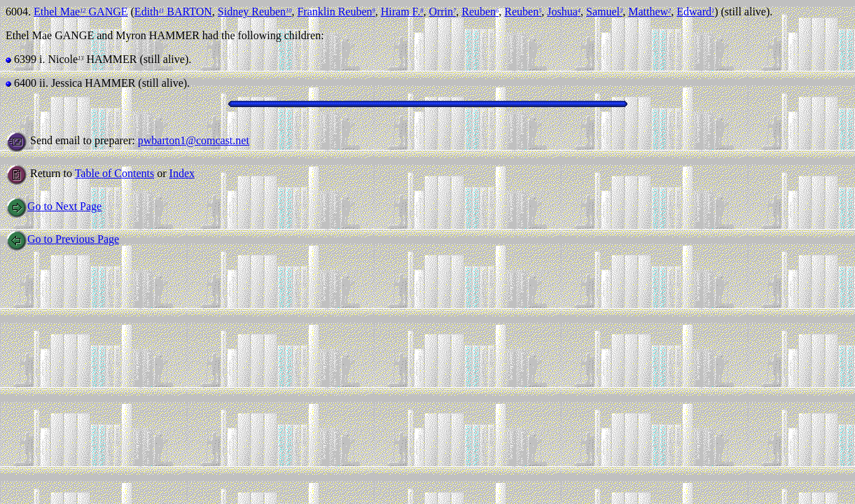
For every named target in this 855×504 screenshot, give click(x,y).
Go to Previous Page (62, 239)
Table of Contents (115, 173)
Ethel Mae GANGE (81, 12)
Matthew (649, 12)
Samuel (604, 12)
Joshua (564, 12)
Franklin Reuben (336, 12)
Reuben (480, 12)
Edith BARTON (173, 12)
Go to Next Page (54, 206)
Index (182, 173)
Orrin (442, 12)
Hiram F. (402, 12)
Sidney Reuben (255, 12)
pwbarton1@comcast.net (194, 140)
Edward (695, 12)
